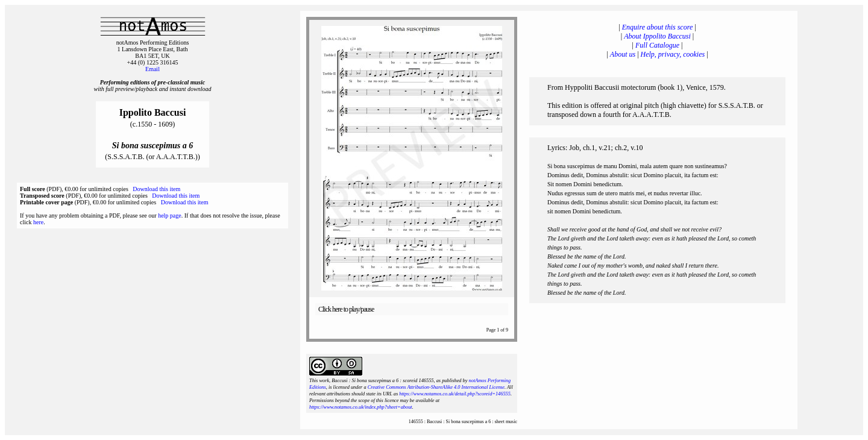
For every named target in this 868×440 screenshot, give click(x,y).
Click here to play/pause (346, 309)
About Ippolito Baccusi (657, 36)
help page (170, 215)
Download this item (156, 189)
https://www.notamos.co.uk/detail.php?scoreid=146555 (455, 394)
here (38, 222)
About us (623, 54)
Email (153, 69)
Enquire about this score (657, 27)
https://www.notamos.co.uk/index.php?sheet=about (361, 407)
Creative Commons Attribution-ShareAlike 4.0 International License (436, 387)
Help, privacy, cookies (673, 54)
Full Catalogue (657, 45)
